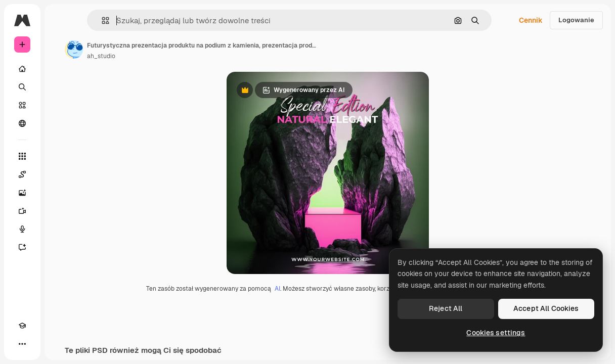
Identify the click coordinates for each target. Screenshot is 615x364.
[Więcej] (22, 344)
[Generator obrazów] (22, 193)
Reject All (446, 308)
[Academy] (22, 326)
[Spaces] (22, 174)
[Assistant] (22, 247)
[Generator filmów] (22, 211)
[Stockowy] (22, 105)
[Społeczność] (22, 123)
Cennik (531, 20)
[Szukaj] (22, 87)
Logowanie (576, 20)
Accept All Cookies (546, 308)
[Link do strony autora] (74, 50)
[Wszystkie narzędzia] (22, 156)
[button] (101, 20)
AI (277, 289)
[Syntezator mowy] (22, 229)
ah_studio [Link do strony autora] (101, 56)
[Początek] (22, 69)
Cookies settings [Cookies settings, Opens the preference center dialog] (496, 333)
